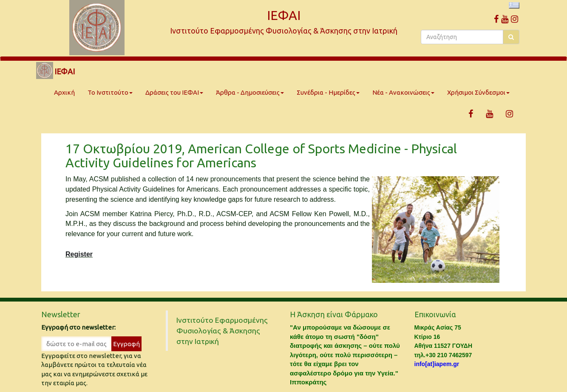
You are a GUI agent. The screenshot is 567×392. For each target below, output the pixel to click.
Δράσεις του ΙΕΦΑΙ (174, 92)
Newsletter (61, 314)
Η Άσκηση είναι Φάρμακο (334, 314)
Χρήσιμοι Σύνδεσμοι (478, 92)
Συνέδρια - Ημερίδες (328, 92)
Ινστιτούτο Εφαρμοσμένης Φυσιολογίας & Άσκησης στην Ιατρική (222, 331)
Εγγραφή (126, 344)
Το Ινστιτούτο (110, 92)
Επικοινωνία (435, 314)
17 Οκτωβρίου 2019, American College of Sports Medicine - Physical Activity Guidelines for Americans (261, 156)
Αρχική (64, 92)
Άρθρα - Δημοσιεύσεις (250, 92)
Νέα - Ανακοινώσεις (403, 92)
